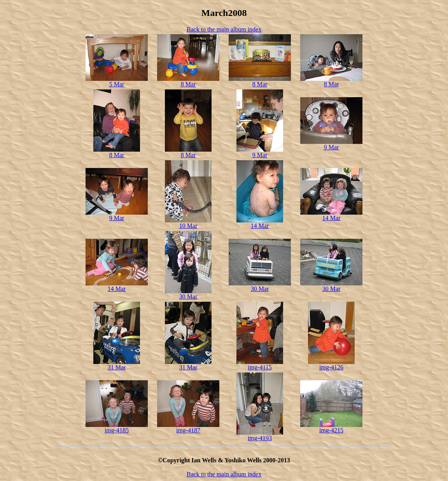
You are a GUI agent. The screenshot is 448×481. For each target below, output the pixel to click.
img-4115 (260, 367)
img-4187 (188, 430)
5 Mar (117, 84)
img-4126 (331, 367)
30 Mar (188, 296)
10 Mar (188, 226)
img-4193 (260, 438)
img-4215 (331, 430)
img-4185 (117, 430)
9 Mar (260, 155)
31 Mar (117, 367)
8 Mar (188, 84)
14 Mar (260, 226)
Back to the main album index (224, 29)
